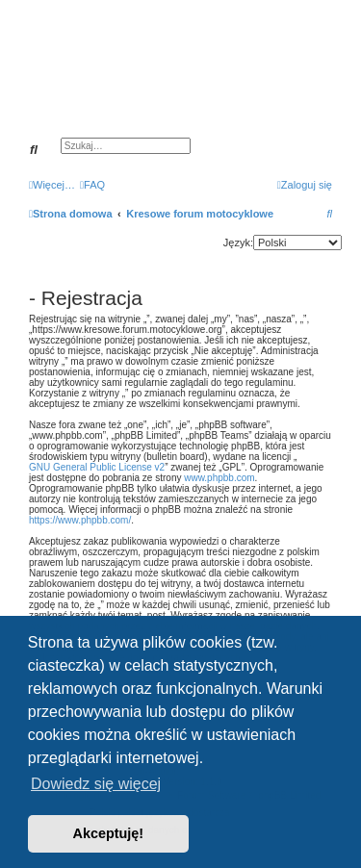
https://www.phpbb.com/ (80, 520)
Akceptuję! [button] (109, 833)
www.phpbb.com (219, 478)
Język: (238, 243)
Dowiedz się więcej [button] (96, 784)
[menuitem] (92, 185)
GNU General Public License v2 (97, 467)
